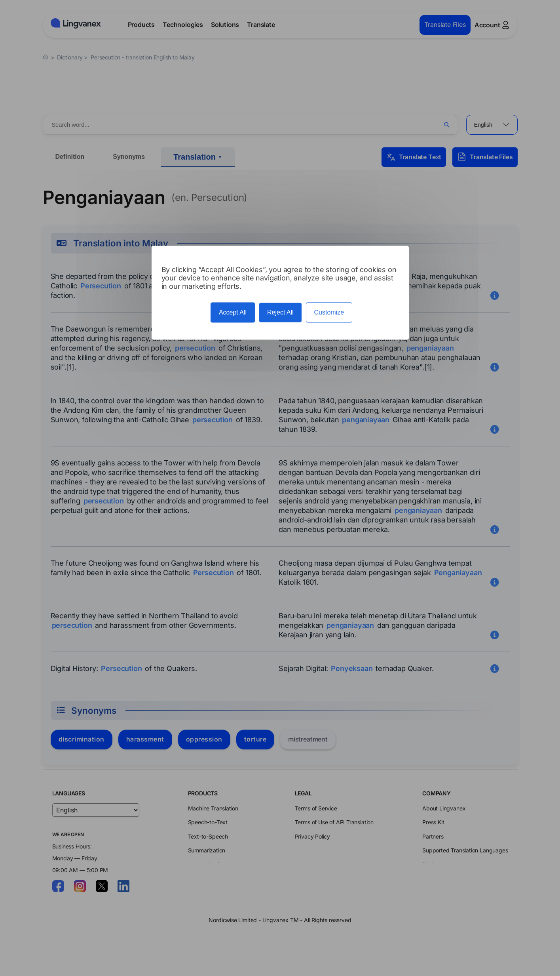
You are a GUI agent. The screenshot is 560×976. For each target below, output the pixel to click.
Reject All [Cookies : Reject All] (280, 313)
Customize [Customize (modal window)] (329, 313)
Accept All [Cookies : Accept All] (233, 313)
